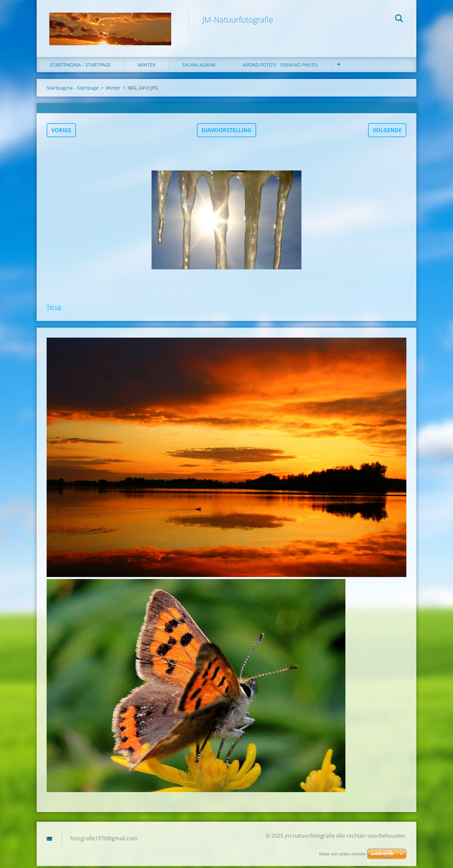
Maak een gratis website (342, 854)
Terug (54, 309)
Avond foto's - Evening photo (280, 66)
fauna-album (199, 66)
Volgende (387, 132)
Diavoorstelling (226, 132)
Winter (113, 89)
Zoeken (399, 19)
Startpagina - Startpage (80, 66)
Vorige (61, 132)
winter (147, 66)
